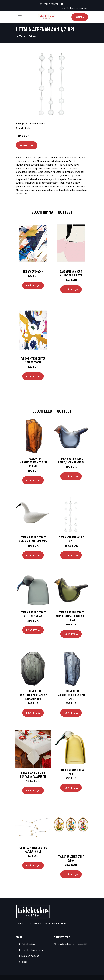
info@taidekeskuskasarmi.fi (74, 8)
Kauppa (80, 17)
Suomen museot (30, 956)
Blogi (24, 962)
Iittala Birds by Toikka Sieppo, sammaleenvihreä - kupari (71, 616)
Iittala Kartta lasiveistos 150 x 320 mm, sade (71, 695)
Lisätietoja (27, 145)
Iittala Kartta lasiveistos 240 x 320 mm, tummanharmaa (33, 695)
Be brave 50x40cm (33, 271)
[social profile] (62, 4)
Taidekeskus (28, 944)
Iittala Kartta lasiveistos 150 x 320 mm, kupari (33, 462)
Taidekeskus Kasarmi (33, 950)
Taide (22, 36)
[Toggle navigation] (20, 17)
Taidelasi (33, 36)
